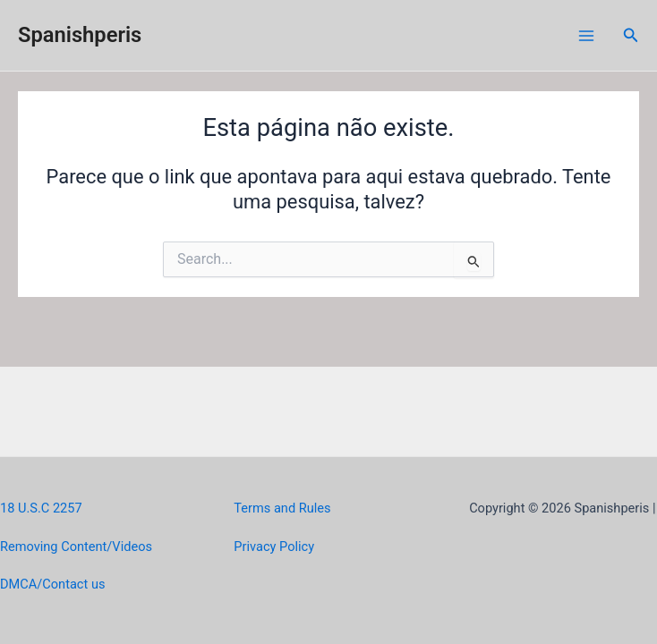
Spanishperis (80, 35)
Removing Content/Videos (76, 547)
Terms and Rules (282, 508)
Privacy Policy (274, 547)
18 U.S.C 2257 (41, 508)
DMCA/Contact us (52, 584)
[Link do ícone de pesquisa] (631, 35)
